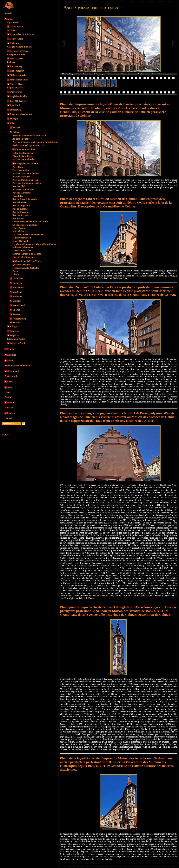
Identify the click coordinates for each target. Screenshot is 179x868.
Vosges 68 (15, 335)
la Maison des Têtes (22, 251)
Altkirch (16, 128)
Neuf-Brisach (19, 305)
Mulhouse (17, 296)
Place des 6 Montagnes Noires (27, 183)
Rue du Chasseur (21, 212)
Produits (11, 403)
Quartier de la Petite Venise (28, 261)
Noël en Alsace (17, 84)
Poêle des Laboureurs (23, 247)
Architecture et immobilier (17, 366)
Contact (8, 418)
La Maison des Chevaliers (25, 225)
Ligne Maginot (17, 71)
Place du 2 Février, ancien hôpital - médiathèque (35, 142)
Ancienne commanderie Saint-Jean (29, 136)
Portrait (8, 397)
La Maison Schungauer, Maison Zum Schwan (34, 244)
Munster (17, 301)
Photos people (11, 376)
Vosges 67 (15, 331)
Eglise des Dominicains (23, 153)
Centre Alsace (17, 39)
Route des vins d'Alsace (21, 114)
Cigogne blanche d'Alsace (19, 47)
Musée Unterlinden (22, 238)
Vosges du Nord (17, 343)
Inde (9, 387)
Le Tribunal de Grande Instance (28, 234)
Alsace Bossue (17, 27)
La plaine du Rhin (19, 96)
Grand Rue (18, 196)
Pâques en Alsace (15, 88)
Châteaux (15, 43)
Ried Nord (15, 105)
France (11, 349)
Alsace (10, 19)
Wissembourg (19, 319)
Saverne (16, 314)
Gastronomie (13, 371)
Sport (10, 382)
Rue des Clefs (19, 186)
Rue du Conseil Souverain (25, 199)
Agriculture (13, 22)
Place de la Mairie (21, 177)
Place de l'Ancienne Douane (26, 173)
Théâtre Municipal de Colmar (27, 254)
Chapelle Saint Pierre (23, 156)
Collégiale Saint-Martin (27, 164)
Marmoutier (18, 287)
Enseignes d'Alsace (16, 54)
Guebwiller (18, 279)
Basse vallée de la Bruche (22, 34)
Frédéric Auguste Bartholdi (26, 268)
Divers (16, 274)
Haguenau (17, 283)
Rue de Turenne (20, 209)
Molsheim (17, 292)
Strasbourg (15, 110)
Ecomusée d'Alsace (19, 51)
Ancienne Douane (21, 139)
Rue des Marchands (22, 193)
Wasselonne (15, 322)
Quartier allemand (21, 265)
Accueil (8, 13)
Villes (13, 123)
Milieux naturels (18, 75)
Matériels (9, 407)
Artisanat (12, 30)
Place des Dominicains (23, 190)
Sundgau (14, 119)
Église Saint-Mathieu (25, 149)
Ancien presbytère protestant (28, 145)
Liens (7, 392)
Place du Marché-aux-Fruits (26, 180)
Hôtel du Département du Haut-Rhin (30, 222)
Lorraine (12, 355)
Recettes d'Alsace (18, 101)
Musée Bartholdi (20, 241)
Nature (11, 361)
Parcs (15, 271)
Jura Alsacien (16, 59)
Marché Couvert (20, 231)
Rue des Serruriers (21, 215)
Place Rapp (18, 167)
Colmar (16, 132)
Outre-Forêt (16, 92)
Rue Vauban (18, 218)
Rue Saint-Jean (20, 202)
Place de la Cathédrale (23, 159)
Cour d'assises (19, 228)
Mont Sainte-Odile (19, 80)
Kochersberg (16, 66)
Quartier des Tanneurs (23, 257)
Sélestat (16, 310)
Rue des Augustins (21, 206)
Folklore (11, 62)
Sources (11, 413)
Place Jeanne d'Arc (22, 170)
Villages (14, 326)
